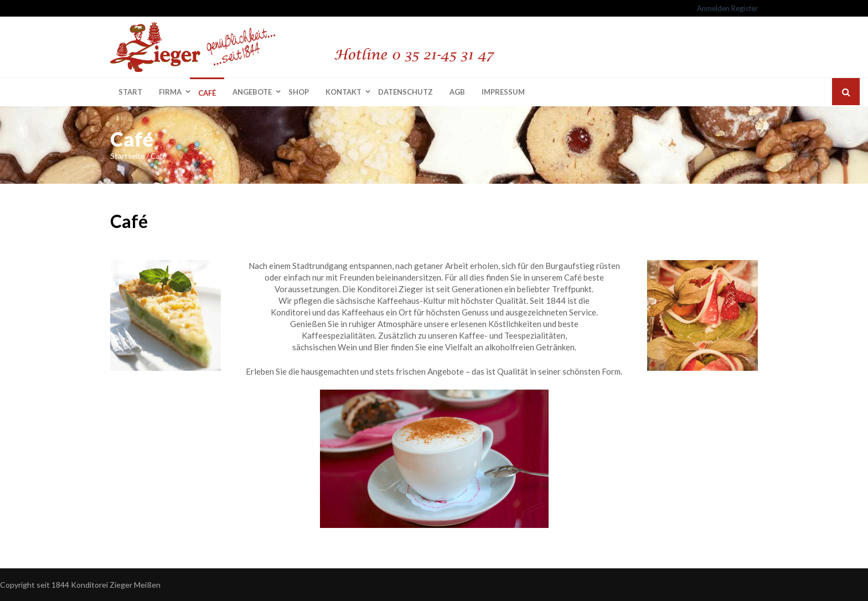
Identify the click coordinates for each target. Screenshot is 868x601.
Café (207, 93)
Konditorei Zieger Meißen (116, 585)
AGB (457, 92)
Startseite (127, 156)
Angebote (252, 92)
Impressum (503, 92)
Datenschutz (405, 92)
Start (130, 92)
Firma (170, 92)
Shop (299, 92)
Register (745, 8)
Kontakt (343, 92)
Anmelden (713, 8)
